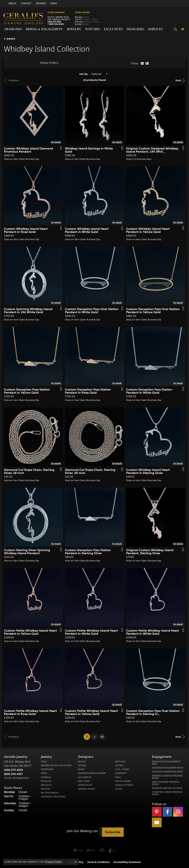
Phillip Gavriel (123, 781)
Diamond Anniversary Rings (167, 772)
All (102, 737)
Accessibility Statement (127, 862)
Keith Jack (120, 762)
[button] (175, 29)
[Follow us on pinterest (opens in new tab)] (157, 812)
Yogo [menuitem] (44, 762)
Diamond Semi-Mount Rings (167, 788)
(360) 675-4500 (54, 22)
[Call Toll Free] (13, 774)
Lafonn (119, 765)
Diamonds (13, 29)
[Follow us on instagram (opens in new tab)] (178, 812)
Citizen (82, 765)
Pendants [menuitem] (46, 781)
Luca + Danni (122, 769)
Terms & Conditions (98, 862)
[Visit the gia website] (78, 850)
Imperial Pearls (86, 789)
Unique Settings (124, 785)
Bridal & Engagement (44, 29)
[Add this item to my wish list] (60, 148)
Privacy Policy (53, 862)
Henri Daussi (85, 785)
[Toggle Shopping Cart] (183, 29)
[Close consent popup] (76, 862)
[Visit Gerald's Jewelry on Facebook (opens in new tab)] (167, 812)
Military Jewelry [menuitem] (50, 793)
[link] (12, 3)
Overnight (121, 773)
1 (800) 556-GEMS (56, 24)
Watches (93, 29)
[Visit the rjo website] (102, 850)
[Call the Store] (13, 770)
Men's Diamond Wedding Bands (165, 783)
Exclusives (113, 29)
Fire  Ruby (84, 781)
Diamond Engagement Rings (168, 768)
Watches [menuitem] (46, 789)
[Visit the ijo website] (91, 850)
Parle (118, 777)
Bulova (82, 762)
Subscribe (113, 832)
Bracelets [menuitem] (47, 785)
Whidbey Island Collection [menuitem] (56, 765)
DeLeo (81, 769)
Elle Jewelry (85, 777)
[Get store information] (16, 778)
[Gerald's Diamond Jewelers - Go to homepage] (25, 19)
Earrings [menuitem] (46, 777)
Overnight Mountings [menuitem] (54, 797)
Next (178, 80)
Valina (118, 789)
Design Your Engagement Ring (166, 763)
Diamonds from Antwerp (92, 773)
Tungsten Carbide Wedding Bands (167, 793)
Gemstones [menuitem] (47, 769)
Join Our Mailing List (82, 831)
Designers (135, 29)
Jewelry (74, 29)
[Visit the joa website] (112, 850)
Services (155, 29)
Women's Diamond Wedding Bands (167, 777)
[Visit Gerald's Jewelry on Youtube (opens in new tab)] (157, 822)
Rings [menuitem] (44, 773)
